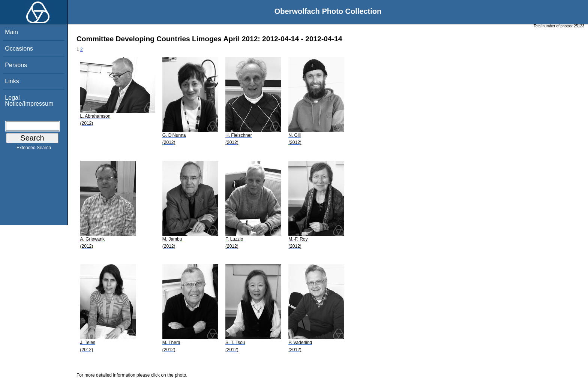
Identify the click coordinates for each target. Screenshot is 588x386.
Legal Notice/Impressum (29, 101)
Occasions (19, 49)
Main (11, 32)
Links (12, 81)
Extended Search (34, 149)
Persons (16, 65)
